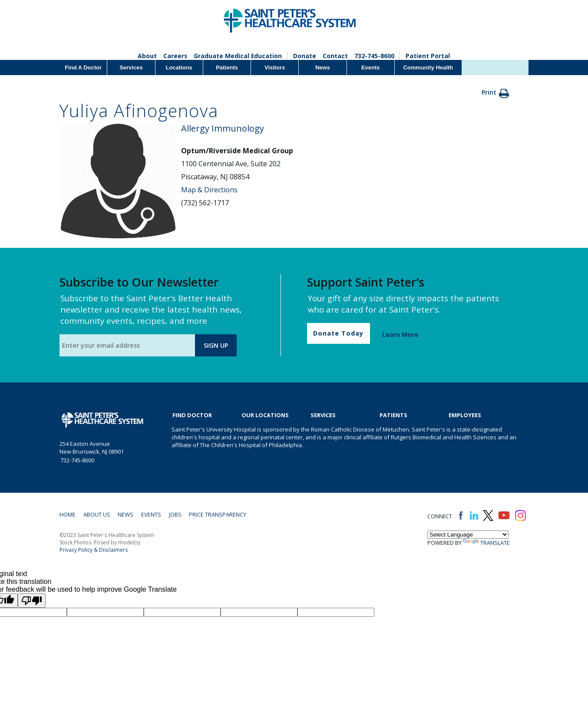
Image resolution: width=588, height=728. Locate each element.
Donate (305, 56)
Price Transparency (221, 515)
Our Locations (265, 415)
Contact (336, 56)
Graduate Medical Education (238, 56)
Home (68, 515)
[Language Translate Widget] (468, 535)
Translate (486, 543)
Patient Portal (428, 56)
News (323, 68)
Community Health (428, 68)
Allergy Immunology (223, 128)
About (147, 56)
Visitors (275, 68)
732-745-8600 (375, 56)
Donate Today (338, 333)
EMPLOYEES (465, 415)
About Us (97, 515)
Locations (179, 68)
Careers (175, 56)
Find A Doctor (83, 68)
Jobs (177, 515)
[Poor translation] (32, 601)
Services (131, 68)
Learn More (400, 334)
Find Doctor (192, 415)
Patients (227, 68)
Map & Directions (209, 190)
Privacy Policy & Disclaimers (94, 550)
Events (371, 68)
